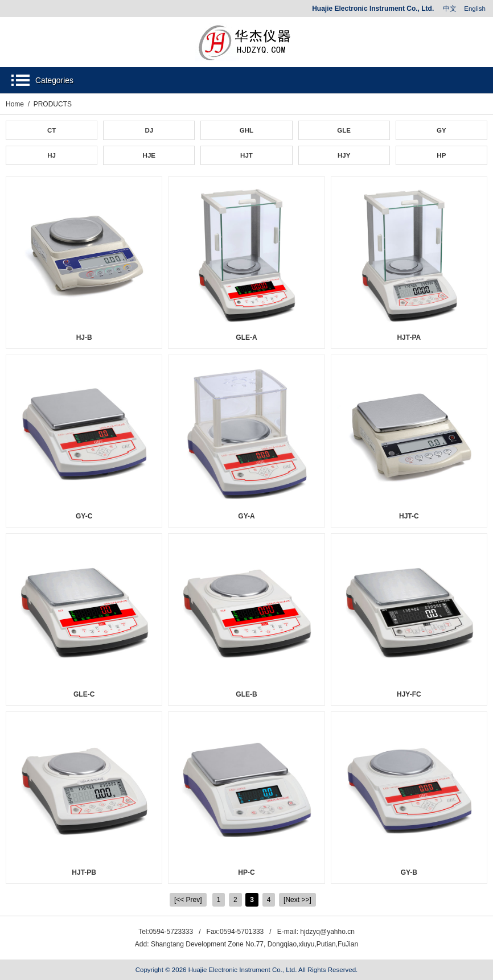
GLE (344, 130)
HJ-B (84, 337)
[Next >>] (297, 900)
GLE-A (246, 337)
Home (15, 104)
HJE (149, 155)
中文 (450, 9)
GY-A (246, 516)
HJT (246, 155)
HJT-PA (409, 337)
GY (441, 130)
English (475, 9)
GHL (246, 130)
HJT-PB (84, 872)
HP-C (246, 872)
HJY (344, 155)
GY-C (84, 516)
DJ (149, 130)
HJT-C (409, 516)
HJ (52, 155)
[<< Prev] (188, 900)
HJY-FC (409, 694)
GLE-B (246, 694)
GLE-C (84, 694)
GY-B (409, 872)
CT (52, 130)
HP (441, 155)
